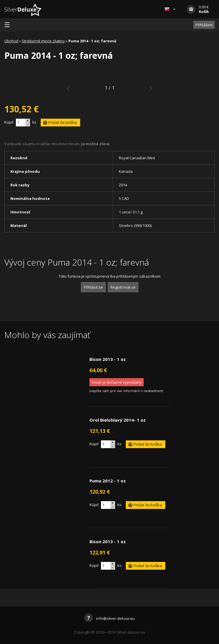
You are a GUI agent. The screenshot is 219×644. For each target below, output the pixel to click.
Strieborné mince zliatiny (43, 41)
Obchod (11, 41)
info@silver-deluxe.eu (109, 618)
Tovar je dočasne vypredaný (117, 382)
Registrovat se (123, 287)
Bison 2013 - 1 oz (108, 359)
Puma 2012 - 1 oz (108, 481)
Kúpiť (9, 122)
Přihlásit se (93, 287)
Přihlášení (204, 25)
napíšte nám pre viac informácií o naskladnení (126, 391)
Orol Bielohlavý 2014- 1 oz (118, 420)
